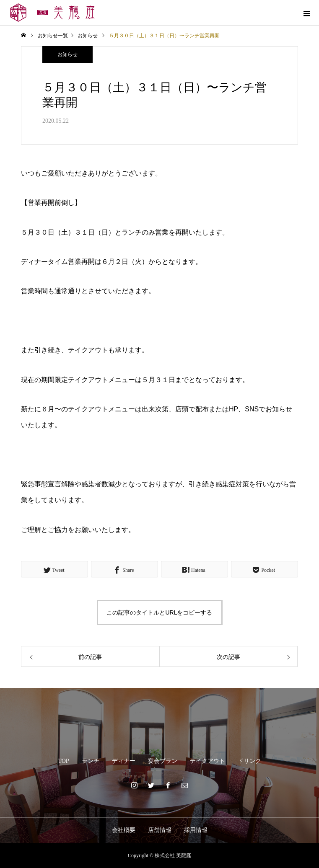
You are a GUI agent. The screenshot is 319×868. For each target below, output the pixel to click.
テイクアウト (207, 761)
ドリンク (249, 761)
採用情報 (196, 830)
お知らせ (67, 54)
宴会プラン (163, 761)
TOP (63, 761)
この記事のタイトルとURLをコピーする (159, 612)
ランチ (91, 761)
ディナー (124, 761)
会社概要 (124, 830)
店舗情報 (160, 830)
